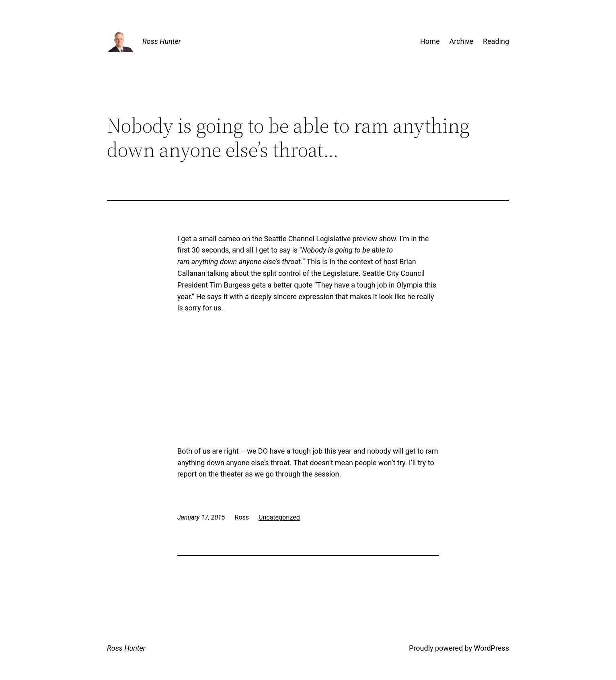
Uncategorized (279, 517)
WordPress (492, 648)
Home (430, 41)
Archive (461, 41)
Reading (496, 41)
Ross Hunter (162, 41)
